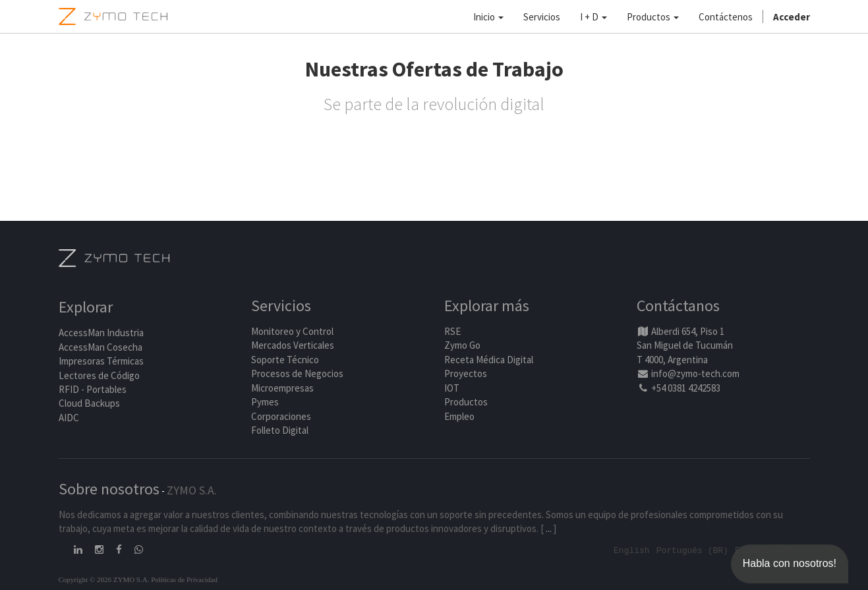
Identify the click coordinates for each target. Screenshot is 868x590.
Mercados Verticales (293, 346)
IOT (452, 388)
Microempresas (282, 388)
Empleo (459, 416)
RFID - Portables (93, 389)
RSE (452, 331)
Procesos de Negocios (297, 374)
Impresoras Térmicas (101, 362)
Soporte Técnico (285, 360)
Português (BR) (692, 550)
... (549, 528)
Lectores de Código (99, 375)
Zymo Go (462, 346)
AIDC (69, 418)
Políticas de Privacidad (184, 579)
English (632, 550)
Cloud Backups (89, 404)
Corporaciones (281, 416)
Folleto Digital (281, 430)
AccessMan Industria (101, 333)
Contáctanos (678, 306)
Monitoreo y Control (292, 331)
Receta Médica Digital (489, 360)
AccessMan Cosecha (101, 347)
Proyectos (466, 374)
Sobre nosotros (109, 489)
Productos (466, 402)
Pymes (265, 402)
